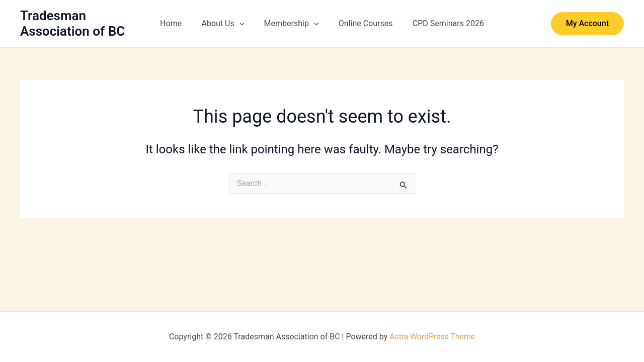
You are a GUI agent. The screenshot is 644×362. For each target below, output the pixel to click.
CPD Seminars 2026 (441, 23)
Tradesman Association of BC (72, 23)
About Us (227, 24)
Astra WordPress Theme (432, 337)
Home (178, 23)
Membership (292, 24)
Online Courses (362, 23)
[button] (243, 24)
